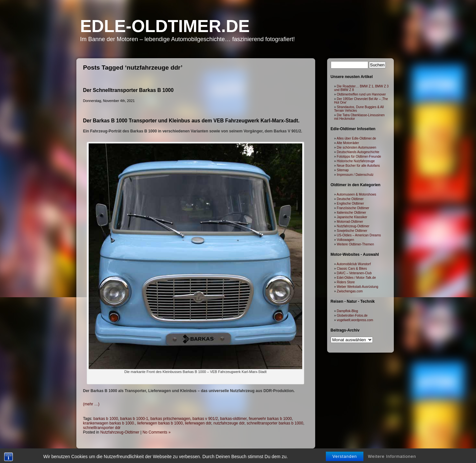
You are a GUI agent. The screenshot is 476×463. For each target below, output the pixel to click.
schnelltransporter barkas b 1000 (275, 423)
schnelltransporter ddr (102, 428)
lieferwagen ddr (198, 423)
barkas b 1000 (106, 419)
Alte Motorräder (348, 143)
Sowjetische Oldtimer (352, 231)
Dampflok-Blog (348, 311)
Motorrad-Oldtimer (350, 222)
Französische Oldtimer (353, 208)
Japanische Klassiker (352, 217)
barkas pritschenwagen (170, 419)
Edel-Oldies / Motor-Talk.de (356, 278)
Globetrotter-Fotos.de (352, 316)
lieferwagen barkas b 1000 (160, 423)
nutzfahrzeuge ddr (229, 423)
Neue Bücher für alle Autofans (358, 166)
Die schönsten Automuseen (357, 147)
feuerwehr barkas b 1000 (270, 419)
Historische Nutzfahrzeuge (356, 161)
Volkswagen (345, 240)
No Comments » (156, 432)
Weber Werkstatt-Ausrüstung (358, 287)
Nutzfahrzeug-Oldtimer (120, 432)
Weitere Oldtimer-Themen (355, 244)
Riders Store (346, 282)
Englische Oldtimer (350, 203)
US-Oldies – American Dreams (359, 235)
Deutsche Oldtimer (350, 199)
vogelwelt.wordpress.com (355, 320)
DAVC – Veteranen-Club (354, 273)
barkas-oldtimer (233, 419)
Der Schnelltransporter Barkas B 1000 (128, 90)
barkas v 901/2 (205, 419)
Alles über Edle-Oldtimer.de (356, 138)
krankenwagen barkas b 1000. (109, 423)
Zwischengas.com (350, 291)
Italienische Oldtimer (352, 213)
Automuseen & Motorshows (356, 194)
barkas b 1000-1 (134, 419)
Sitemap (343, 170)
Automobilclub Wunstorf (354, 264)
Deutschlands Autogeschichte (358, 152)
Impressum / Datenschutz (355, 175)
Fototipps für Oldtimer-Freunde (359, 157)
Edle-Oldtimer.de (165, 26)
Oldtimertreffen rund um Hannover (361, 94)
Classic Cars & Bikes (352, 269)
